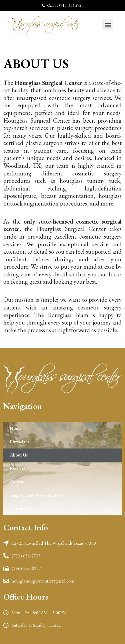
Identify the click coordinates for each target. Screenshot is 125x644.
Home (16, 428)
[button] (108, 25)
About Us (19, 455)
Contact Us (21, 508)
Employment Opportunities (36, 495)
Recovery (19, 468)
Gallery (17, 482)
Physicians (20, 442)
